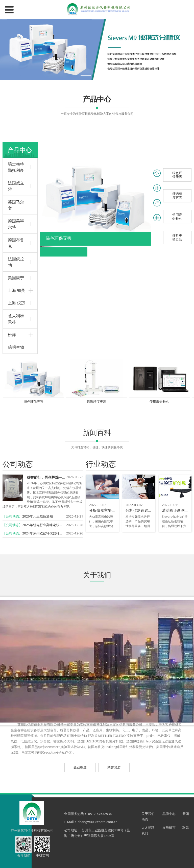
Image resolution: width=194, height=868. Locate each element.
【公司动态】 (12, 516)
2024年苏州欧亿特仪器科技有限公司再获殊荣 (56, 533)
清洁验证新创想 (175, 510)
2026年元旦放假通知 (38, 516)
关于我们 (148, 814)
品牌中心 (169, 814)
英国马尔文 (16, 205)
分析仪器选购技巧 (141, 510)
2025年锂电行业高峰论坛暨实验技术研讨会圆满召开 (60, 525)
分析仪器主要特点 (104, 510)
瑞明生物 (16, 347)
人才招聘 (148, 828)
